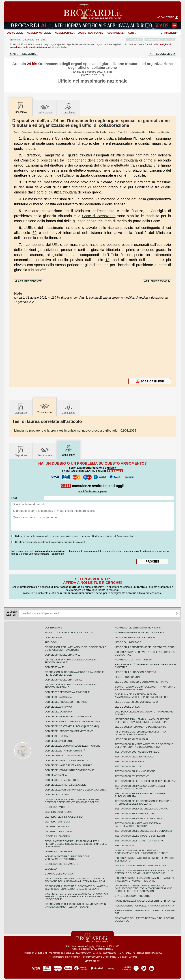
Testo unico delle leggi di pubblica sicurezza (145, 781)
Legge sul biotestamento (62, 864)
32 (35, 233)
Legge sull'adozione (58, 851)
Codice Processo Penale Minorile (67, 692)
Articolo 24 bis (60, 47)
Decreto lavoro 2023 (58, 812)
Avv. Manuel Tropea (103, 949)
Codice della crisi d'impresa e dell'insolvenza (75, 790)
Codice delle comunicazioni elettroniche (72, 746)
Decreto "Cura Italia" (59, 831)
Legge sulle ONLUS (127, 707)
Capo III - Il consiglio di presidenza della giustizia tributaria (143, 132)
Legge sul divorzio (57, 836)
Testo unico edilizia (128, 766)
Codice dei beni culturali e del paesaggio (72, 721)
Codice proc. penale (90, 33)
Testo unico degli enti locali (134, 757)
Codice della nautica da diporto (66, 760)
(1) (44, 269)
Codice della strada (58, 697)
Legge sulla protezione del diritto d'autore (145, 647)
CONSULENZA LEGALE (160, 40)
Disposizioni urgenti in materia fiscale (141, 866)
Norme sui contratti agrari (133, 660)
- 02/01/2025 (75, 430)
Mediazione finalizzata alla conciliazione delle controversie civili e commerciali (142, 721)
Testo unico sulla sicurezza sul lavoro (142, 809)
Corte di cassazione (99, 216)
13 (107, 260)
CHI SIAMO (134, 40)
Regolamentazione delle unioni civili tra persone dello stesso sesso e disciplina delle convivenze (76, 844)
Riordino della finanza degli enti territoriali (145, 901)
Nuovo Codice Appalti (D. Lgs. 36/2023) (69, 633)
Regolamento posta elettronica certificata (144, 906)
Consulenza (69, 108)
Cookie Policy (109, 957)
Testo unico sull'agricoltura (135, 814)
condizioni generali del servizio (64, 536)
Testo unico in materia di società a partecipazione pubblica (138, 825)
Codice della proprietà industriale (68, 765)
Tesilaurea (45, 108)
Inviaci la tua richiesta (36, 593)
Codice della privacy (59, 707)
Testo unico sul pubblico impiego (137, 752)
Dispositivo (21, 409)
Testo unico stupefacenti (132, 776)
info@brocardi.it (72, 957)
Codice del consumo (58, 712)
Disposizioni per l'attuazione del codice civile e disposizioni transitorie (75, 649)
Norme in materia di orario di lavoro (139, 633)
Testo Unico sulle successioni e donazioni (143, 831)
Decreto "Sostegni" (58, 822)
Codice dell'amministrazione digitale (69, 770)
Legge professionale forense (135, 637)
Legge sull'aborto (57, 807)
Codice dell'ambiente (59, 741)
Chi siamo (123, 957)
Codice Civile (15, 33)
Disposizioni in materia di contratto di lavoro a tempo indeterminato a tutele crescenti (76, 888)
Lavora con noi (92, 961)
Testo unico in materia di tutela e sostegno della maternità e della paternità (144, 746)
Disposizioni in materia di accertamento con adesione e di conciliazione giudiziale (144, 872)
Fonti (24, 44)
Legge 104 (51, 869)
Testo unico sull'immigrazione (135, 771)
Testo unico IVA (125, 846)
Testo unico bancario (129, 762)
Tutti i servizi (168, 33)
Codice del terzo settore (62, 780)
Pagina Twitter (144, 967)
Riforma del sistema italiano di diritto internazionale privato (140, 733)
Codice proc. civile (39, 33)
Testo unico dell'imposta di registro (139, 841)
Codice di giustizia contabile (64, 756)
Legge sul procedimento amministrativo (142, 682)
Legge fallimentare (128, 642)
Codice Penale (64, 33)
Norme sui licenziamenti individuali (138, 628)
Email (14, 498)
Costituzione (115, 33)
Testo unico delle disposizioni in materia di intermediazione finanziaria (144, 802)
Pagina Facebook (136, 967)
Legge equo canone (128, 677)
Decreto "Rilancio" (57, 827)
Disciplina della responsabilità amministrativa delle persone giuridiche (142, 696)
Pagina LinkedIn (152, 967)
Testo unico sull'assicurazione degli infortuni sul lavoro (140, 787)
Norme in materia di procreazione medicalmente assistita (67, 858)
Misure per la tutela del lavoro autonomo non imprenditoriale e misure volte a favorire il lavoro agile (76, 896)
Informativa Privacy (91, 957)
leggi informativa (126, 536)
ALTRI (131, 33)
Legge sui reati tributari (131, 739)
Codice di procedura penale (63, 680)
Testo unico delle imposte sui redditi (140, 836)
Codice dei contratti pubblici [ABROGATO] (72, 726)
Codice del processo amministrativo (69, 731)
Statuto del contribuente (132, 896)
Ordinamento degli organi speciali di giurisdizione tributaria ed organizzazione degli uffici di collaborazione (86, 44)
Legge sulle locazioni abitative (136, 672)
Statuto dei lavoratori (60, 874)
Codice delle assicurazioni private (68, 717)
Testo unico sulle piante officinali (138, 818)
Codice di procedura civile (63, 655)
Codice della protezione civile (65, 785)
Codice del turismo (57, 736)
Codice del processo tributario (66, 702)
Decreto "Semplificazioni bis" (64, 817)
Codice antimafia (56, 775)
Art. (24, 54)
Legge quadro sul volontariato (136, 702)
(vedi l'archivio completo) (92, 491)
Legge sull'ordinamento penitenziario (141, 727)
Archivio (133, 957)
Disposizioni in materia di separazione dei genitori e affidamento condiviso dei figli (73, 801)
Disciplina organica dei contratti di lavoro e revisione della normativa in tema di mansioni (75, 880)
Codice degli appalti (58, 795)
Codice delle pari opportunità (65, 751)
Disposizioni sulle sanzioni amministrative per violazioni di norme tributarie (146, 879)
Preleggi (51, 642)
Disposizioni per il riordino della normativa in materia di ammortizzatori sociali (75, 905)
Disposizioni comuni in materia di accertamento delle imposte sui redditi (142, 852)
